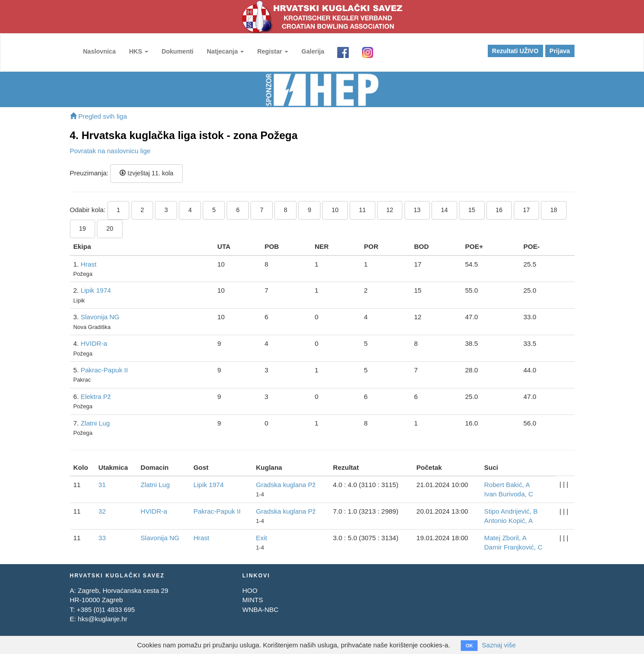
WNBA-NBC (260, 609)
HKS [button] (138, 51)
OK (469, 646)
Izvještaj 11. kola (146, 173)
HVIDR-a (94, 343)
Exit (261, 538)
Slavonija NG (100, 317)
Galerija (313, 51)
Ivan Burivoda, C (509, 494)
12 (390, 210)
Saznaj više (499, 645)
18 (554, 210)
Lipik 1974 (96, 290)
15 (472, 210)
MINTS (253, 600)
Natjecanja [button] (225, 51)
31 (102, 485)
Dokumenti (177, 51)
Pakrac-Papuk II (104, 370)
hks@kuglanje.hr (103, 619)
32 (102, 511)
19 (83, 228)
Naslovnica (100, 51)
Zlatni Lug (95, 423)
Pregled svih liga (98, 116)
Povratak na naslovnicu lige (110, 151)
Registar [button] (273, 51)
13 (417, 210)
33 (102, 538)
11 (362, 210)
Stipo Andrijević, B (511, 511)
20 (110, 228)
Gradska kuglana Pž (286, 485)
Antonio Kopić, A (509, 520)
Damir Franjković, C (513, 547)
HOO (250, 590)
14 (444, 210)
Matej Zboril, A (505, 538)
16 (499, 210)
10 (335, 210)
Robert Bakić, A (507, 485)
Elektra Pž (96, 397)
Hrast (89, 264)
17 (527, 210)
